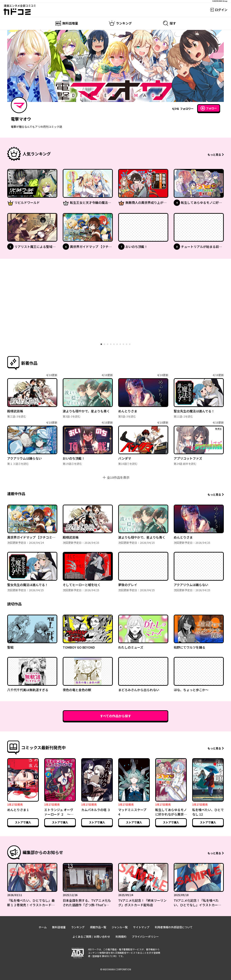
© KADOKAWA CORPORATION (116, 969)
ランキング (78, 927)
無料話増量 (59, 927)
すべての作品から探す (115, 716)
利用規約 (121, 936)
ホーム (43, 927)
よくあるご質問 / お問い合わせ (91, 936)
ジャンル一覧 (120, 927)
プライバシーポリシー (145, 936)
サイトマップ (141, 927)
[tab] (101, 344)
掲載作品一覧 (98, 927)
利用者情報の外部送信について (174, 927)
